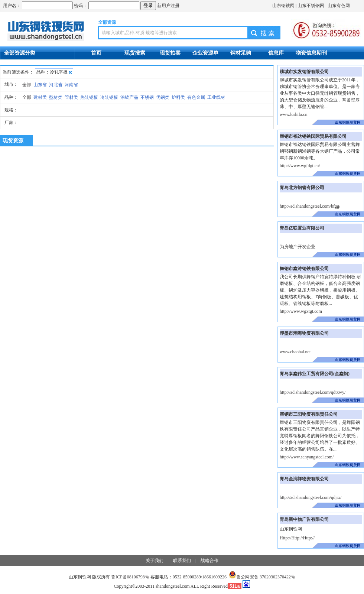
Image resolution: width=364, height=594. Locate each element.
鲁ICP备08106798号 (130, 577)
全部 (27, 85)
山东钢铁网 (283, 6)
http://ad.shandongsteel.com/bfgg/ (310, 206)
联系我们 (182, 561)
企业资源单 (205, 53)
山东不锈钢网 (311, 6)
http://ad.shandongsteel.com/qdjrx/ (311, 497)
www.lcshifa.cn (294, 114)
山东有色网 (339, 6)
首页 (96, 53)
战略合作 (209, 561)
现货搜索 (135, 53)
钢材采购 (241, 53)
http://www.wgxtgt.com (301, 311)
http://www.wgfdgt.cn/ (300, 166)
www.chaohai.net (295, 352)
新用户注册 (168, 6)
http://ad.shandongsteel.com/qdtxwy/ (313, 392)
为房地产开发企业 (298, 247)
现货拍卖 (170, 53)
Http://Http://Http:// (297, 538)
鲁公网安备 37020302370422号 (262, 577)
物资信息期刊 (311, 53)
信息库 (276, 53)
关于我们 (155, 561)
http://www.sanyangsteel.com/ (307, 457)
